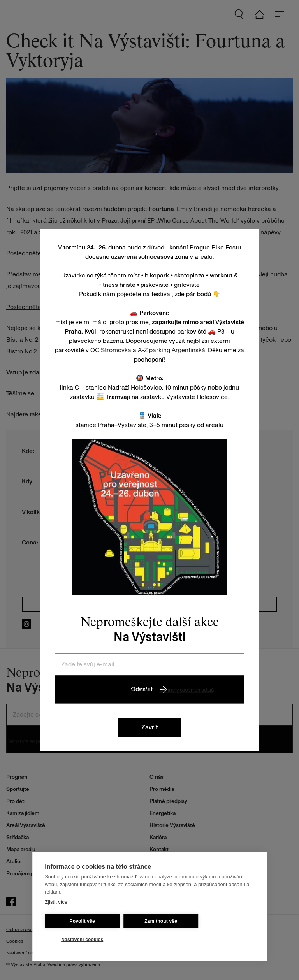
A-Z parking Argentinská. (172, 350)
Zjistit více (56, 902)
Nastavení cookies (82, 940)
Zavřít (149, 728)
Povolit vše (82, 921)
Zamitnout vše (161, 921)
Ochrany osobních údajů (187, 690)
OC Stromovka (111, 350)
